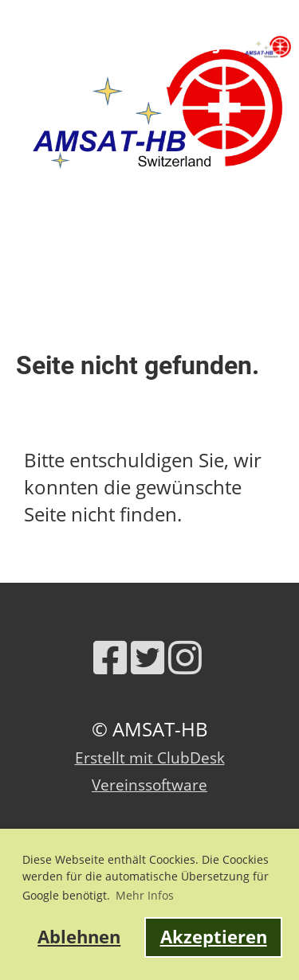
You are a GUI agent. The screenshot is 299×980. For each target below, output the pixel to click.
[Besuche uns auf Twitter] (148, 657)
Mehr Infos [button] (145, 895)
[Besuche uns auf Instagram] (185, 657)
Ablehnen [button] (79, 937)
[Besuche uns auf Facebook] (110, 657)
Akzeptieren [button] (214, 937)
